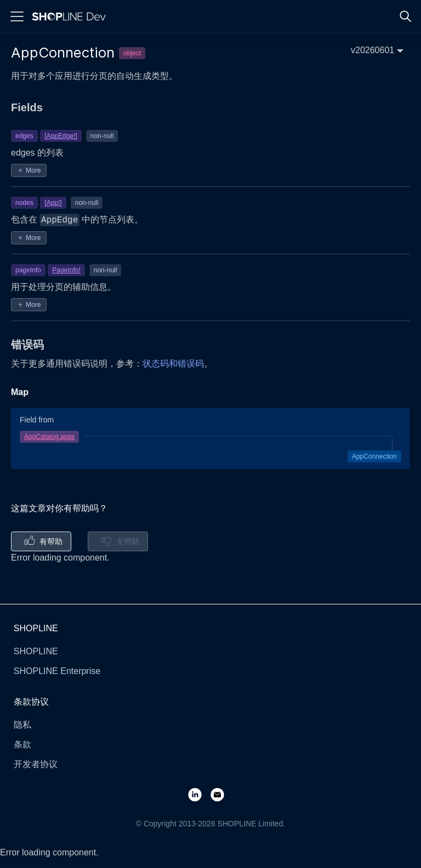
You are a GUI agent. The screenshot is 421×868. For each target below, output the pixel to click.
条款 (22, 744)
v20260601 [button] (372, 50)
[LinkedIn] (199, 794)
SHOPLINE (36, 651)
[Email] (222, 794)
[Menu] (17, 16)
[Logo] (71, 16)
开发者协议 (36, 764)
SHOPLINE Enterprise (57, 671)
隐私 (22, 725)
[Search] (406, 16)
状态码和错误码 (173, 364)
